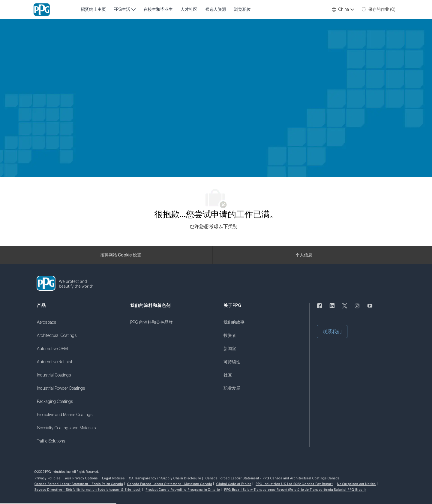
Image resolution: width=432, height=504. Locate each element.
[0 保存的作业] (379, 10)
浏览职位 (242, 10)
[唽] (345, 309)
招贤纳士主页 (93, 10)
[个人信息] (304, 257)
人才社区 (189, 10)
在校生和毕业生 (158, 10)
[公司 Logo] (42, 10)
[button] (343, 10)
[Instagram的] (357, 309)
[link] (76, 326)
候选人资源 (216, 10)
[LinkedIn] (332, 309)
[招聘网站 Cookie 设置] (121, 257)
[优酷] (370, 309)
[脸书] (319, 309)
